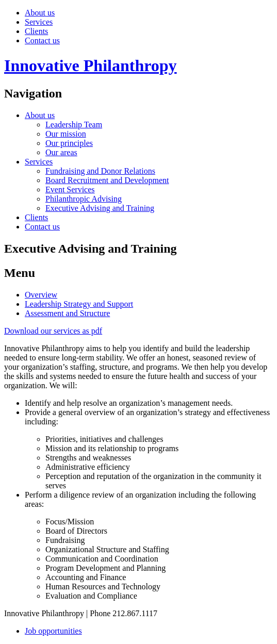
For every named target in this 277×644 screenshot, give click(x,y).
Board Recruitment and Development (107, 180)
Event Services (70, 189)
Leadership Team (74, 125)
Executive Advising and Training (100, 208)
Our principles (69, 143)
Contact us (42, 40)
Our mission (66, 134)
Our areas (61, 152)
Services (39, 22)
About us (40, 13)
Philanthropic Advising (84, 199)
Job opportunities (53, 631)
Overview (41, 295)
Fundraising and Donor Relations (100, 171)
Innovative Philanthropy (91, 65)
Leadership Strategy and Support (79, 304)
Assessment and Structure (67, 313)
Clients (36, 31)
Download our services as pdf (53, 331)
